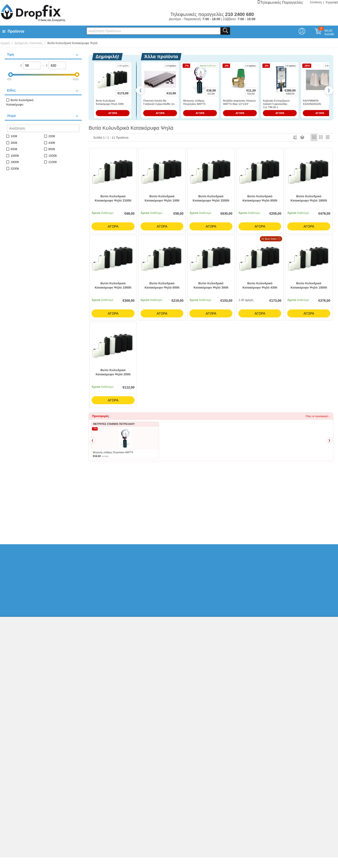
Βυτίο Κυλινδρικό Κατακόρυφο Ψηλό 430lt (110, 102)
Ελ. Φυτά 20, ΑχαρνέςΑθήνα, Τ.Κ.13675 (277, 631)
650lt (14, 149)
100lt (14, 136)
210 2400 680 (271, 641)
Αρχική (5, 43)
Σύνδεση (316, 2)
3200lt (15, 169)
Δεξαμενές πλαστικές (28, 43)
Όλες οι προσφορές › (318, 417)
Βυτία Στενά (120, 514)
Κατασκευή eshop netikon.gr (298, 699)
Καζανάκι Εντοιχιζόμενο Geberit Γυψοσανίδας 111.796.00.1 (276, 104)
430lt (52, 143)
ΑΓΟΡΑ (113, 113)
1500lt (52, 156)
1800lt (15, 162)
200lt (52, 136)
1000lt (15, 156)
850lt (52, 149)
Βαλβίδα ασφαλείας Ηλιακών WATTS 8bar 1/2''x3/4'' (239, 102)
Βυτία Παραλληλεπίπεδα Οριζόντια (198, 514)
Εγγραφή (332, 2)
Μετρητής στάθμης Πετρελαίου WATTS (194, 102)
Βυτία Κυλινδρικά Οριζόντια (152, 514)
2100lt (52, 162)
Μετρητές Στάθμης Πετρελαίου (245, 514)
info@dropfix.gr (272, 659)
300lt (14, 143)
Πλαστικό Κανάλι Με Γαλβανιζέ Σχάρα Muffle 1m (159, 102)
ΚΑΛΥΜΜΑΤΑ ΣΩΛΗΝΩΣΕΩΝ (312, 102)
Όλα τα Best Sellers (307, 476)
